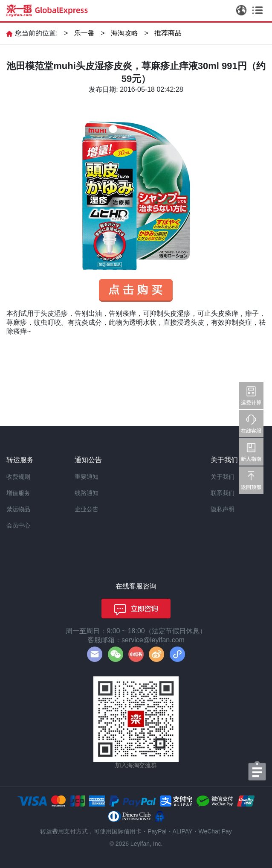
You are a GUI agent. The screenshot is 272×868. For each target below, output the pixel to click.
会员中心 (18, 525)
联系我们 (223, 493)
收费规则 (18, 477)
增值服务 (18, 493)
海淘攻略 (124, 33)
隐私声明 (223, 509)
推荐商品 (168, 33)
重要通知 (87, 477)
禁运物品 (18, 509)
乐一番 (84, 33)
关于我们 (223, 477)
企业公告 (87, 509)
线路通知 (87, 493)
